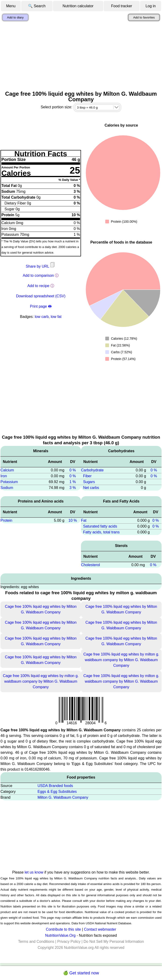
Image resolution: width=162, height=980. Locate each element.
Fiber (87, 476)
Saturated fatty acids (100, 526)
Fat (84, 520)
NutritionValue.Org (60, 935)
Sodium (7, 488)
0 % (73, 470)
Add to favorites (144, 17)
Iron (4, 476)
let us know (34, 872)
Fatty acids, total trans (101, 532)
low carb (42, 317)
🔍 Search (37, 6)
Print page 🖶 (41, 306)
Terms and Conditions (36, 942)
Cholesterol (90, 565)
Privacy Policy (69, 942)
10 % (73, 520)
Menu (11, 6)
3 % (73, 488)
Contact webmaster (100, 929)
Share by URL (41, 266)
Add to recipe (38, 286)
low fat (56, 317)
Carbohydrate (92, 470)
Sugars (89, 482)
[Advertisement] (81, 56)
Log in (151, 6)
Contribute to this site (63, 929)
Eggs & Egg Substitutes (57, 792)
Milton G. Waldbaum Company (63, 797)
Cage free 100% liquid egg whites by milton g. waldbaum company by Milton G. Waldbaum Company (121, 660)
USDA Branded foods (55, 786)
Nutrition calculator (78, 6)
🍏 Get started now (81, 973)
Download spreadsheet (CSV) (41, 296)
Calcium (7, 470)
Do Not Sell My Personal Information (114, 942)
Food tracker (122, 6)
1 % (73, 482)
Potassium (9, 482)
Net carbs (91, 488)
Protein (6, 520)
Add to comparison (38, 275)
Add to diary (15, 17)
